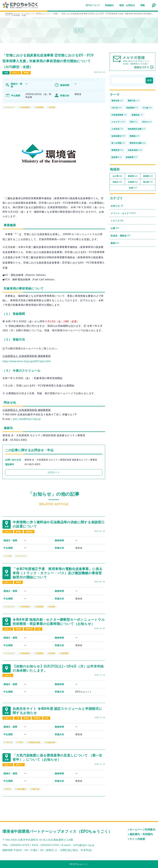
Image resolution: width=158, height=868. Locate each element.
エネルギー (11, 107)
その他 (9, 556)
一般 (18, 718)
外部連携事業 (119, 115)
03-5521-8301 (32, 464)
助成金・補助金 (120, 236)
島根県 (133, 176)
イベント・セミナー (123, 213)
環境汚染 (36, 789)
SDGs (21, 742)
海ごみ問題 (118, 143)
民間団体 (29, 532)
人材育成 (117, 129)
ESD (134, 122)
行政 (39, 629)
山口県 (118, 176)
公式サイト (54, 472)
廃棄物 (134, 136)
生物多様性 (51, 742)
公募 (115, 228)
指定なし (19, 765)
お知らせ (16, 73)
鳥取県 (148, 176)
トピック (117, 221)
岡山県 (148, 182)
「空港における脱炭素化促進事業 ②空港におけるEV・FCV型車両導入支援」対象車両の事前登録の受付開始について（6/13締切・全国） (48, 61)
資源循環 (65, 653)
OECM (9, 742)
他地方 (118, 182)
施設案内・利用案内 (141, 834)
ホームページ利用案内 (143, 830)
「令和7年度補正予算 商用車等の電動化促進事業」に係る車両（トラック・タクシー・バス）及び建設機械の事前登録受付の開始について (58, 573)
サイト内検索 (137, 839)
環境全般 (117, 101)
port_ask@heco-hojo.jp (27, 419)
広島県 (133, 182)
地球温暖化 (26, 107)
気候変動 (40, 107)
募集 (115, 243)
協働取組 (137, 115)
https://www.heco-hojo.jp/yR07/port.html (27, 361)
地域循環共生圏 (137, 129)
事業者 (26, 73)
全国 (6, 73)
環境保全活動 (35, 742)
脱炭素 (52, 107)
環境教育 (117, 150)
